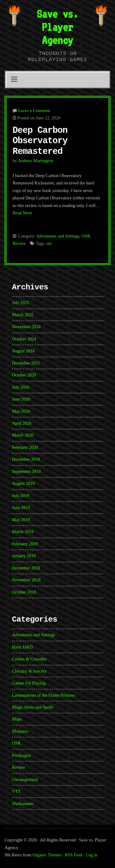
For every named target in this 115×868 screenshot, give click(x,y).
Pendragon (21, 755)
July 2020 (21, 387)
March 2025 (23, 315)
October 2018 (24, 592)
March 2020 (23, 435)
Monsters (20, 731)
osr (49, 243)
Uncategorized (25, 779)
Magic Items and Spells (33, 707)
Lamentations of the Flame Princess (44, 695)
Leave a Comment (34, 111)
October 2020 (24, 375)
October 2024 (24, 339)
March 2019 (23, 532)
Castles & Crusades (29, 659)
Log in (92, 855)
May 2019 (21, 520)
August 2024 (23, 351)
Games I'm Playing (29, 683)
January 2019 (24, 556)
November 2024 (26, 327)
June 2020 (21, 399)
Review (19, 243)
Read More (22, 213)
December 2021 (26, 363)
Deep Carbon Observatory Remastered (40, 141)
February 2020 (25, 447)
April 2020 (22, 423)
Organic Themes (47, 855)
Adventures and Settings (58, 236)
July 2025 (21, 303)
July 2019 (21, 496)
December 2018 (26, 568)
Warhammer (23, 804)
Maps (17, 719)
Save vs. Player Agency (57, 27)
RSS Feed (74, 855)
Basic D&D (22, 647)
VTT (16, 791)
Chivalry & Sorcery (29, 671)
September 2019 (26, 471)
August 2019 (23, 483)
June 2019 (21, 507)
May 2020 (21, 411)
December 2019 (26, 459)
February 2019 (25, 544)
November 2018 (26, 580)
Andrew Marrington (36, 161)
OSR (86, 236)
